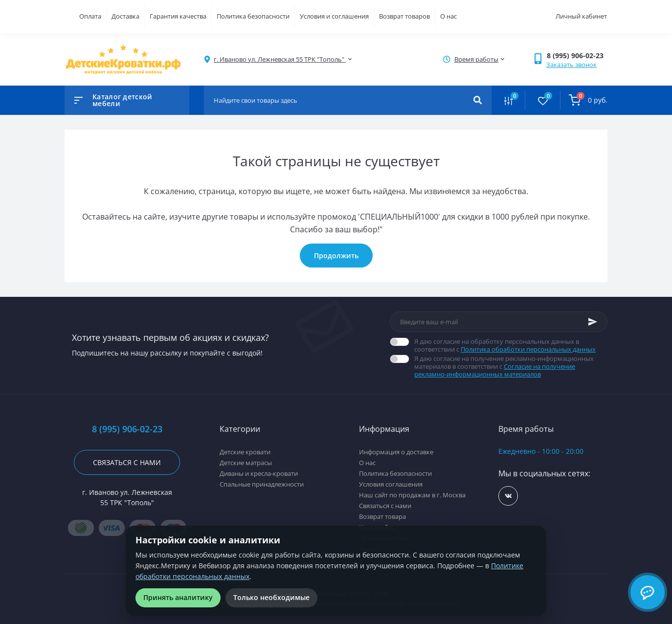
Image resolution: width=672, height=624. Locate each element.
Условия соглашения (391, 484)
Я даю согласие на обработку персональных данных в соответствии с (511, 345)
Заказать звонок (571, 65)
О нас (448, 16)
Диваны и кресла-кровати (259, 473)
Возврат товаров (404, 16)
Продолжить (336, 256)
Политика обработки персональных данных (528, 349)
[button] (577, 56)
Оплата (90, 16)
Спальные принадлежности (262, 484)
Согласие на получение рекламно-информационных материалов (495, 370)
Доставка (125, 16)
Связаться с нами (127, 462)
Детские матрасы (246, 463)
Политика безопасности (253, 16)
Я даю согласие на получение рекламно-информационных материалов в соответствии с (511, 366)
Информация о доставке (396, 452)
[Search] (478, 100)
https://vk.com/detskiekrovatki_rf (508, 496)
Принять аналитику (178, 597)
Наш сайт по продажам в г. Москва (412, 495)
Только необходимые (271, 597)
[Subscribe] (593, 322)
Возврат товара (382, 516)
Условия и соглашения (334, 16)
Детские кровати (245, 452)
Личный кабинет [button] (581, 16)
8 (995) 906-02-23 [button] (127, 429)
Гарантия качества (178, 16)
